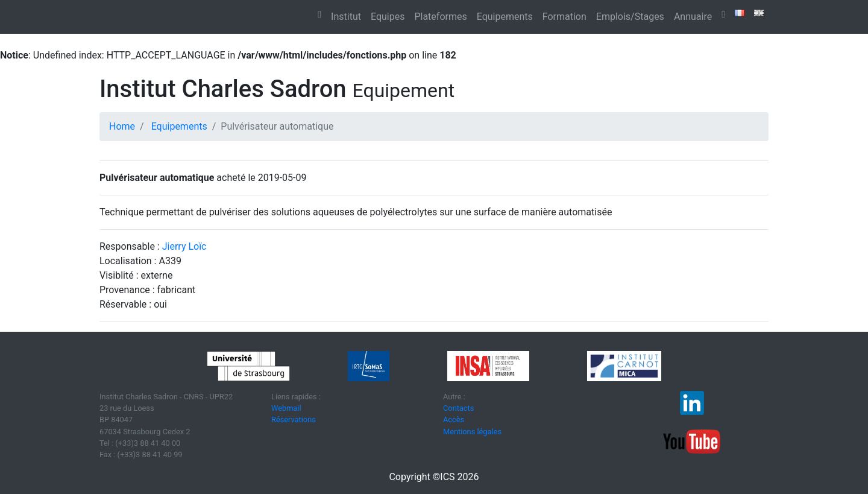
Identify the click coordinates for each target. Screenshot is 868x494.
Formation (565, 17)
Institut (346, 17)
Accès (454, 420)
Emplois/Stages (630, 17)
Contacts (458, 408)
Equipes (388, 17)
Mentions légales (472, 432)
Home (122, 126)
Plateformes (440, 17)
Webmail (286, 408)
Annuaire (693, 17)
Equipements (505, 17)
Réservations (294, 420)
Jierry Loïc (184, 246)
